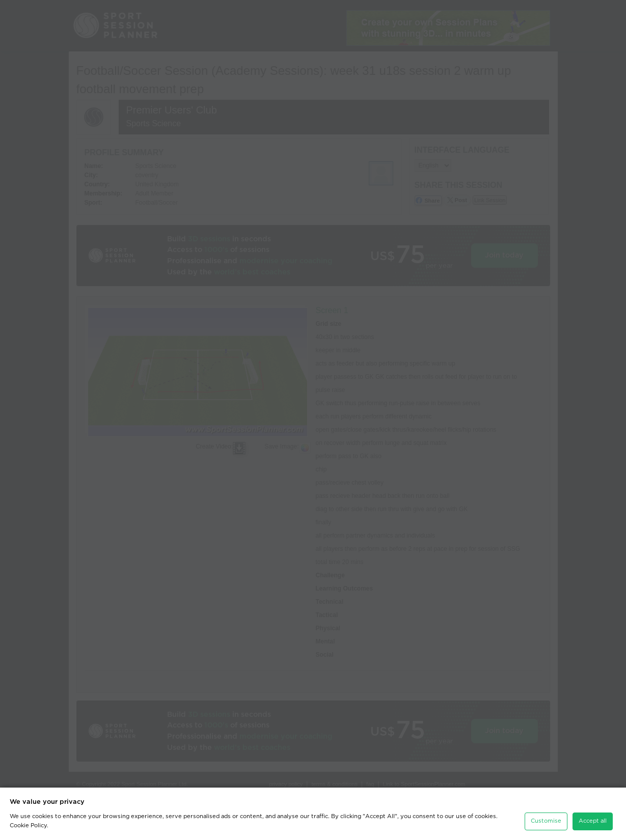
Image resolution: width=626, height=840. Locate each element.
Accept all (593, 819)
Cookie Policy (28, 823)
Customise (546, 819)
